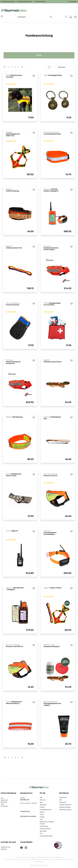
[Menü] (3, 16)
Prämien (42, 807)
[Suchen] (52, 17)
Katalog (42, 817)
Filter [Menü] (39, 55)
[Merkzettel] (66, 17)
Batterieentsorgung (65, 810)
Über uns (43, 800)
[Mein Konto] (71, 17)
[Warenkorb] (75, 17)
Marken (42, 812)
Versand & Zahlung (65, 807)
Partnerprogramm (45, 829)
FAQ (41, 797)
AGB (61, 800)
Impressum (63, 802)
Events (42, 814)
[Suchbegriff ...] (32, 17)
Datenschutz (63, 797)
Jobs (41, 819)
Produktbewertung (45, 810)
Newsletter (43, 805)
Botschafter (43, 831)
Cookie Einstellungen (46, 836)
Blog (41, 802)
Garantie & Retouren (65, 805)
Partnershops (44, 826)
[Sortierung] (65, 67)
